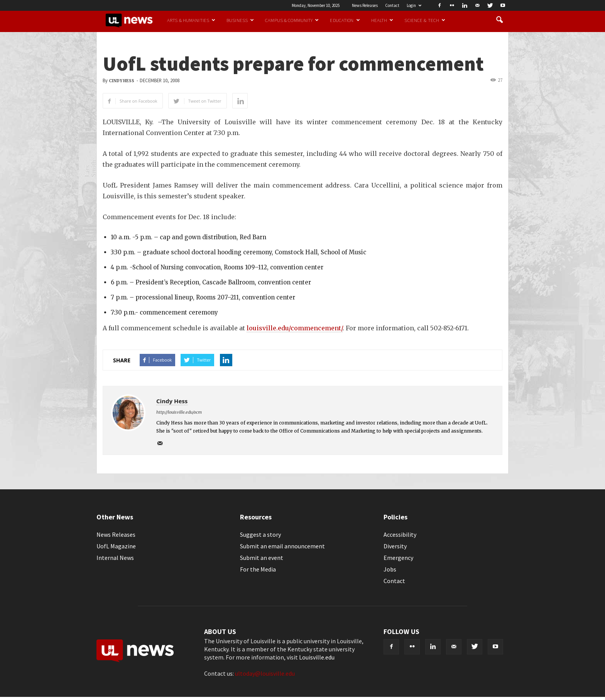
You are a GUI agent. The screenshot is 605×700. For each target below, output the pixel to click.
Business (240, 20)
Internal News (115, 558)
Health (382, 20)
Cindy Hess (122, 81)
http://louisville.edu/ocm (179, 412)
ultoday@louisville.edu (265, 673)
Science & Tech (425, 20)
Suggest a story (260, 534)
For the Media (258, 569)
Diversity (395, 546)
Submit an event (262, 558)
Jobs (390, 569)
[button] (499, 20)
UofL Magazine (116, 546)
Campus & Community (292, 20)
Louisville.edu (317, 657)
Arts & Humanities (191, 20)
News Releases (365, 5)
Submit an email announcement (282, 546)
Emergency (398, 558)
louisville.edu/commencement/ (295, 328)
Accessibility (400, 534)
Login (414, 5)
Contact (392, 5)
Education (345, 20)
